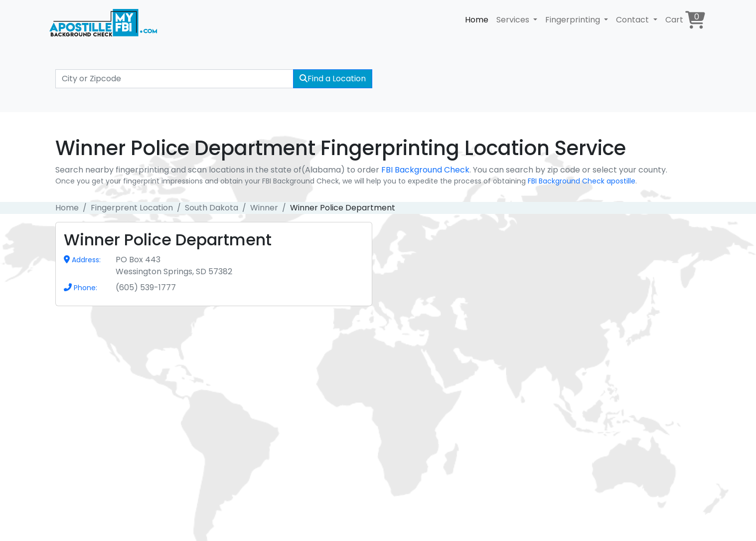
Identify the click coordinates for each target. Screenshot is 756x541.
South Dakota (212, 208)
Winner (264, 208)
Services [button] (514, 20)
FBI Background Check (425, 170)
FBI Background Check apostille (582, 181)
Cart (685, 20)
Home (477, 20)
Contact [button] (633, 20)
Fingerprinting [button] (574, 20)
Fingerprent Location (132, 208)
